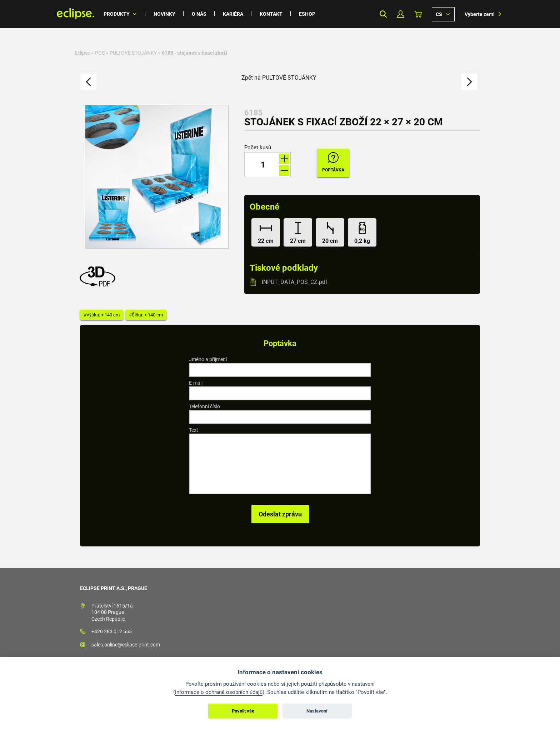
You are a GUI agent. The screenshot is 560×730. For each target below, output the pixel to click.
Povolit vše (243, 711)
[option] (157, 177)
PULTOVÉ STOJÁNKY (133, 53)
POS (100, 53)
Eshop (307, 14)
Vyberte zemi (480, 14)
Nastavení (317, 711)
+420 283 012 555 (112, 631)
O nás (199, 14)
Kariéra (233, 14)
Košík (418, 14)
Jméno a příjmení (208, 359)
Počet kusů (258, 148)
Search (383, 14)
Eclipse (82, 53)
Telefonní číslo (204, 406)
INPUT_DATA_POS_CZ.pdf (295, 282)
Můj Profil (401, 14)
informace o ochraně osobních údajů (219, 692)
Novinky (164, 14)
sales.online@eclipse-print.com (126, 645)
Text (194, 430)
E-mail (196, 383)
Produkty (117, 14)
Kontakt (271, 14)
